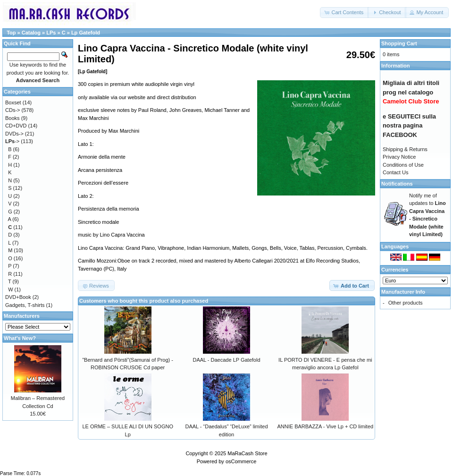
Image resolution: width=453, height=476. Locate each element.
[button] (344, 13)
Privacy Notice (399, 157)
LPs (51, 33)
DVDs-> (14, 134)
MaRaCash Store (247, 453)
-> (12, 141)
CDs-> (13, 110)
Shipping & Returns (405, 149)
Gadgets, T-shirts (25, 305)
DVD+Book (18, 297)
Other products (406, 303)
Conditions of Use (403, 165)
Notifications (397, 184)
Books (13, 118)
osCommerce (241, 461)
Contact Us (395, 172)
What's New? (20, 338)
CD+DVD (16, 126)
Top (11, 33)
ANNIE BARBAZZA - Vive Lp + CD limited (325, 426)
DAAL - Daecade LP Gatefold (226, 360)
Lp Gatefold (86, 33)
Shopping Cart (399, 43)
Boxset (13, 102)
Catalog (31, 33)
